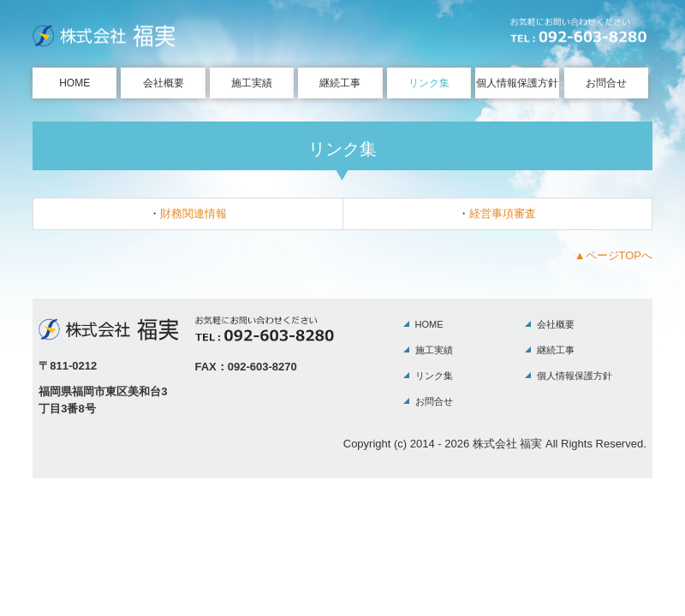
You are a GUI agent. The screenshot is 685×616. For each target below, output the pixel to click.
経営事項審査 (503, 213)
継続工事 (340, 83)
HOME (74, 83)
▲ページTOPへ (614, 255)
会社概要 (164, 83)
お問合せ (606, 83)
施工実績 (252, 83)
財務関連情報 (194, 213)
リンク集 (429, 83)
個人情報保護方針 (517, 83)
